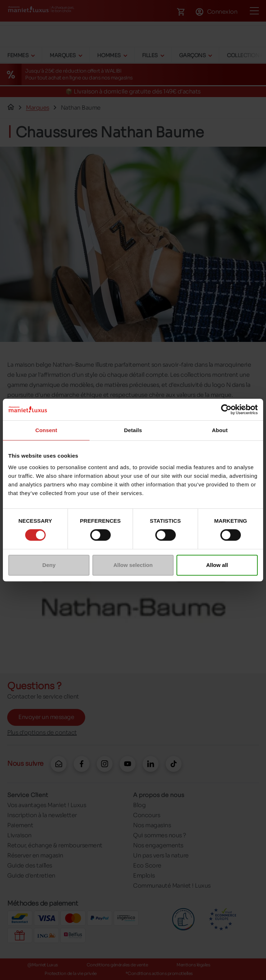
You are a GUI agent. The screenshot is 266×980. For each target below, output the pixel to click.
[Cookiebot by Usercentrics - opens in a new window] (226, 409)
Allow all (217, 565)
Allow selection (133, 565)
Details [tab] (133, 430)
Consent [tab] (46, 430)
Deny (49, 565)
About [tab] (220, 430)
